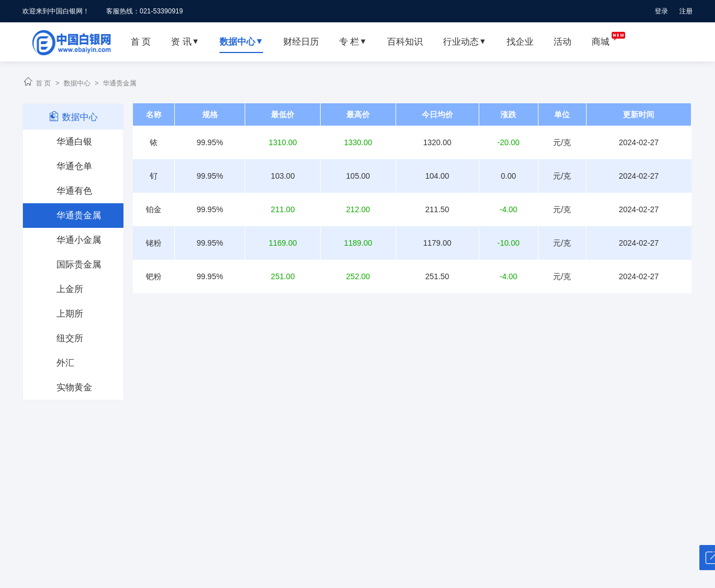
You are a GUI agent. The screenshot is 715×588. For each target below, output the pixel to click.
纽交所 (70, 338)
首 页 (43, 83)
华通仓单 (74, 166)
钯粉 (154, 276)
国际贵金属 (79, 264)
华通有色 (74, 191)
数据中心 (77, 83)
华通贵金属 (120, 83)
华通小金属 (79, 240)
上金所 (70, 289)
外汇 (65, 363)
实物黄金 (74, 387)
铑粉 (154, 243)
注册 (686, 11)
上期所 (70, 314)
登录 (661, 11)
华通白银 (74, 142)
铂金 (154, 209)
